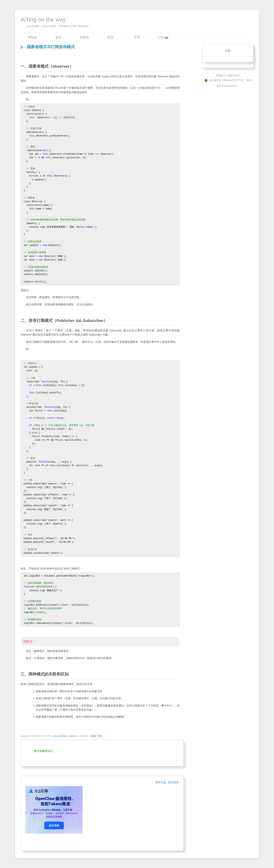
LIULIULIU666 (59, 736)
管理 (137, 37)
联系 (111, 37)
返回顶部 (173, 782)
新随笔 (84, 37)
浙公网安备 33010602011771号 (224, 80)
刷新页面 (161, 782)
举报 (100, 736)
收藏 (93, 736)
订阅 (161, 37)
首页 (58, 37)
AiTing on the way (43, 19)
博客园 (32, 37)
